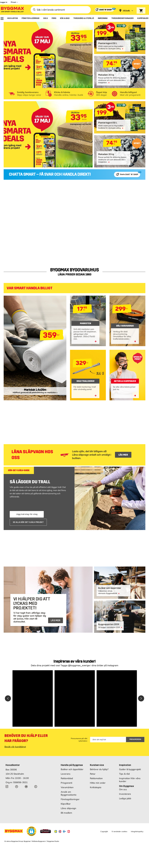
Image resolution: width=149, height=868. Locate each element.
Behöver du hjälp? (99, 769)
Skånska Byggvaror (39, 841)
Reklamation (96, 778)
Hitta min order (98, 783)
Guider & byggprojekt (130, 769)
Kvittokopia (96, 787)
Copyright (104, 831)
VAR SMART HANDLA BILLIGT (30, 288)
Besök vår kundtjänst (15, 747)
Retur (93, 774)
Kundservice (97, 765)
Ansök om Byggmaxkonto (69, 793)
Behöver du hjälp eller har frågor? (26, 738)
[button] (33, 698)
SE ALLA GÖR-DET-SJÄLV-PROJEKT (28, 522)
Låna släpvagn (68, 808)
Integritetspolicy (137, 831)
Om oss (123, 789)
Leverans (66, 774)
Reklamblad (67, 778)
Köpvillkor (66, 804)
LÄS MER (123, 455)
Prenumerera (135, 739)
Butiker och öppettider (72, 769)
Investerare (125, 794)
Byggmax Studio (53, 841)
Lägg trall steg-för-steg (27, 514)
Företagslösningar (70, 799)
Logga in (4, 2)
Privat (13, 2)
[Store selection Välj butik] (126, 11)
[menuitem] (2, 19)
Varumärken (67, 787)
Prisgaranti (66, 783)
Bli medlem (66, 813)
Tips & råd (124, 774)
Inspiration (125, 765)
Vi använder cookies (119, 831)
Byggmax (27, 841)
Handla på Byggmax (72, 765)
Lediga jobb (125, 798)
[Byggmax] (12, 10)
